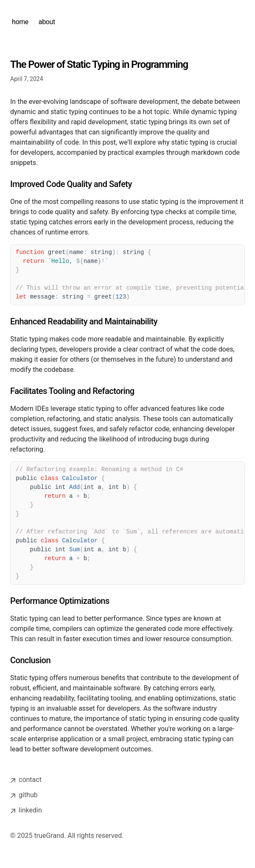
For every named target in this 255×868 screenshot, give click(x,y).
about (47, 22)
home (20, 22)
